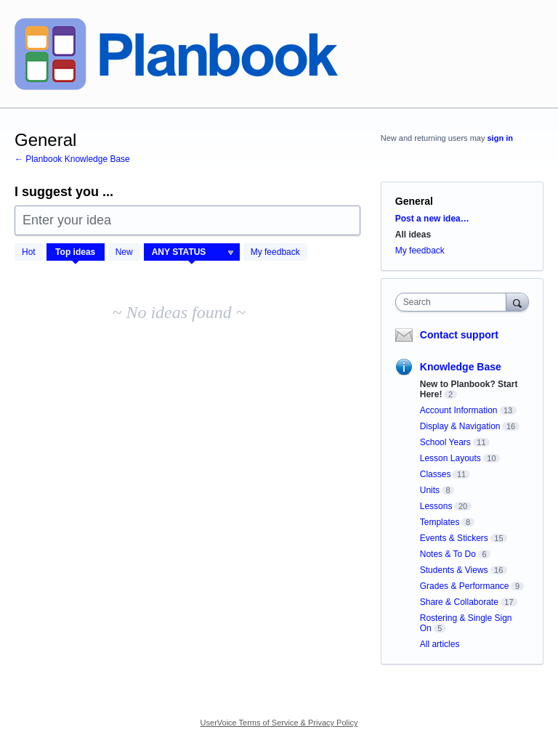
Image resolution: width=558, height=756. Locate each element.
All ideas (413, 235)
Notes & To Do (448, 554)
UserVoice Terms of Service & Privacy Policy (279, 723)
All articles (440, 644)
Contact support (459, 335)
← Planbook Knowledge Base (72, 159)
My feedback (275, 252)
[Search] (517, 302)
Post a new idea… (432, 219)
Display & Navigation (460, 426)
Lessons (436, 506)
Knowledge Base (461, 367)
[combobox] (454, 302)
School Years (445, 442)
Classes (436, 474)
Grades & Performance (465, 586)
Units (430, 490)
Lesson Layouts (450, 458)
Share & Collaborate (459, 602)
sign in (500, 138)
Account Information (459, 410)
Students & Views (454, 570)
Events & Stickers (454, 538)
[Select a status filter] (193, 253)
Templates (440, 522)
